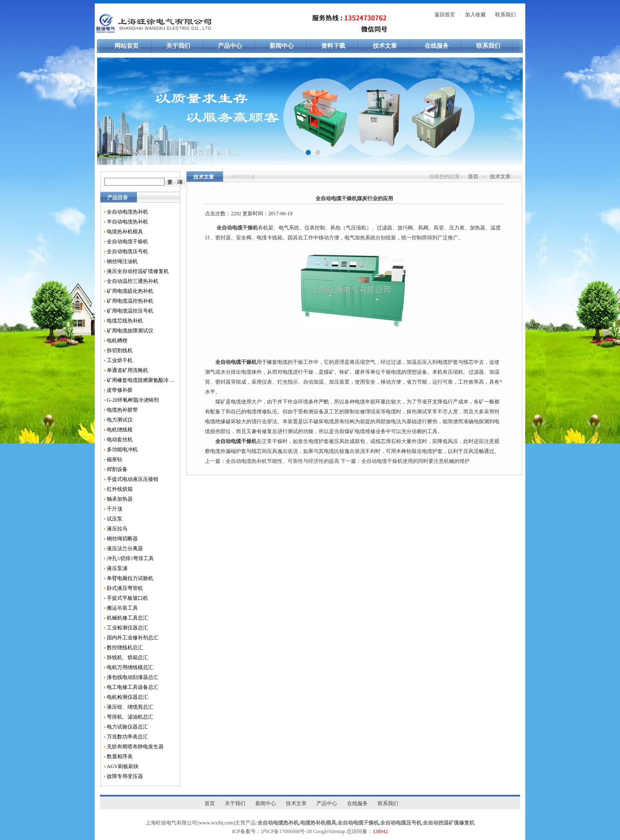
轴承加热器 (120, 499)
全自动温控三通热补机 (133, 281)
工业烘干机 (120, 360)
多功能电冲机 (122, 449)
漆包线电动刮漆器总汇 (133, 677)
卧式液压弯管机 (125, 588)
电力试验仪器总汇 (127, 727)
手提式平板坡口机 (127, 598)
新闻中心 (282, 46)
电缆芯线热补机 (125, 321)
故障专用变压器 (125, 776)
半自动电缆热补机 (127, 222)
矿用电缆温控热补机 (130, 301)
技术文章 (385, 46)
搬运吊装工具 (122, 608)
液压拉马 (117, 529)
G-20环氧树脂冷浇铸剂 (133, 400)
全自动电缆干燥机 (127, 242)
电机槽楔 (117, 341)
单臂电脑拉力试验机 (130, 578)
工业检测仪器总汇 (127, 628)
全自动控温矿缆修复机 (449, 823)
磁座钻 (115, 459)
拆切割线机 (120, 350)
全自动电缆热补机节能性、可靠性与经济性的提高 (282, 461)
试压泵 (115, 519)
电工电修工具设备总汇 (133, 687)
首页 (473, 177)
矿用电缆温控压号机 (130, 311)
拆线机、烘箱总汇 (127, 657)
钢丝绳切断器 (122, 539)
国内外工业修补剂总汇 (133, 638)
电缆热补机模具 (125, 232)
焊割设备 (117, 469)
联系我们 (505, 15)
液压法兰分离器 (125, 549)
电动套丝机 (120, 440)
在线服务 (437, 46)
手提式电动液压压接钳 (133, 479)
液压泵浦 (117, 568)
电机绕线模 (120, 430)
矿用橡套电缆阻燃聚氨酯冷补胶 (140, 380)
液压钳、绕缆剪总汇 (130, 707)
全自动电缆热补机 (127, 212)
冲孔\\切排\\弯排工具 (130, 558)
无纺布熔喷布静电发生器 (135, 747)
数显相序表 (120, 756)
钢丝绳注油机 (122, 261)
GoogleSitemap (329, 831)
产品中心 (230, 46)
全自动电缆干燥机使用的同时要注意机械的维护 (415, 461)
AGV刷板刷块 (123, 766)
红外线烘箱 (120, 489)
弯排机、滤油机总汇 (130, 717)
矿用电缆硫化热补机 (130, 291)
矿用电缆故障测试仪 (130, 331)
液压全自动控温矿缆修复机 (138, 271)
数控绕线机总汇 (125, 648)
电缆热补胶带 (122, 410)
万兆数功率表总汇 (127, 737)
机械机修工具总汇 (127, 618)
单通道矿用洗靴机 (127, 370)
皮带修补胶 (120, 390)
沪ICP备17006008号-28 (287, 831)
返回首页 (445, 15)
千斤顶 (115, 509)
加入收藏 (475, 15)
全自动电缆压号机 (127, 251)
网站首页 (127, 46)
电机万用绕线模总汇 (130, 667)
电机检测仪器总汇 (127, 697)
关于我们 (178, 46)
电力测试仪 (120, 420)
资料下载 (333, 46)
